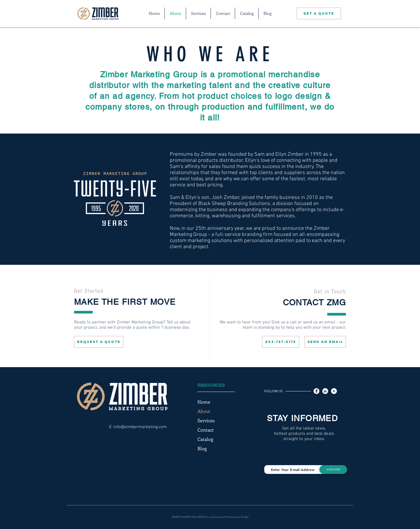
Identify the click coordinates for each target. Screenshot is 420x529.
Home (204, 402)
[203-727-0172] (281, 342)
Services (206, 420)
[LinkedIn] (325, 391)
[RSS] (334, 391)
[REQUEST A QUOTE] (99, 342)
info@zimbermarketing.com (140, 427)
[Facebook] (316, 391)
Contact (206, 430)
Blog (202, 448)
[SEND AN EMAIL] (325, 342)
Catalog (205, 439)
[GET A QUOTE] (319, 13)
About (204, 411)
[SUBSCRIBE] (333, 470)
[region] (138, 314)
